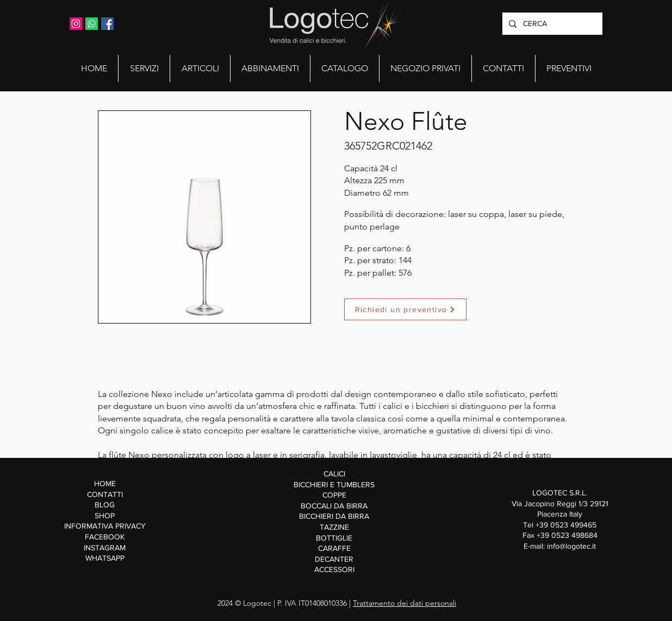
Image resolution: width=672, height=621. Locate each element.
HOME (105, 483)
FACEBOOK (105, 537)
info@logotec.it (571, 546)
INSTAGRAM (105, 548)
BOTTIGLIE (334, 538)
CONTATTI (105, 494)
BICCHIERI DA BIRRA (334, 516)
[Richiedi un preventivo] (405, 309)
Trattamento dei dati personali (405, 603)
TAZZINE (334, 527)
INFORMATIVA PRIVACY (105, 526)
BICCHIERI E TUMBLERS (334, 485)
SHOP (105, 516)
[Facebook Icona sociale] (107, 24)
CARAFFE (334, 548)
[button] (144, 69)
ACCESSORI (334, 569)
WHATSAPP (105, 558)
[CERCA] (551, 24)
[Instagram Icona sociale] (76, 24)
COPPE (334, 495)
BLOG (105, 505)
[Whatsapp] (92, 24)
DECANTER (334, 559)
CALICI (334, 474)
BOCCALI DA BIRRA (334, 506)
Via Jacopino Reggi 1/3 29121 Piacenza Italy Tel (560, 514)
